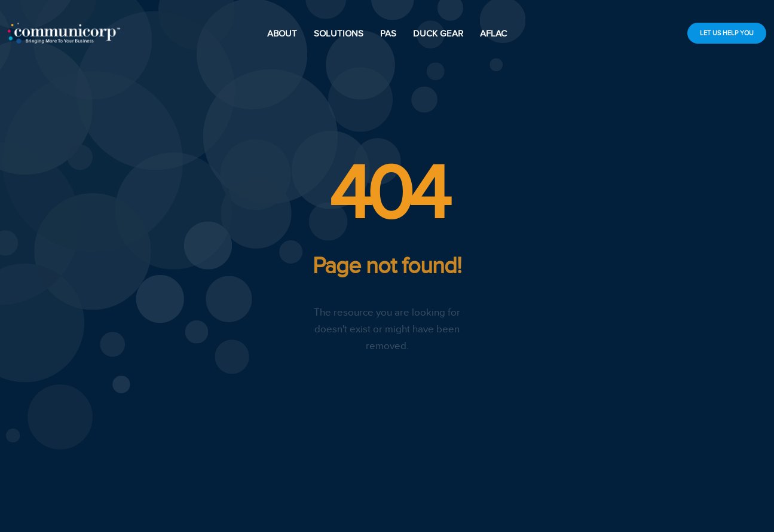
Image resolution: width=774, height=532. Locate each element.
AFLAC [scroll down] (493, 33)
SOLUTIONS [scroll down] (339, 33)
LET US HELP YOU (727, 33)
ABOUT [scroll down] (282, 33)
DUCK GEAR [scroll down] (438, 33)
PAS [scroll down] (388, 33)
